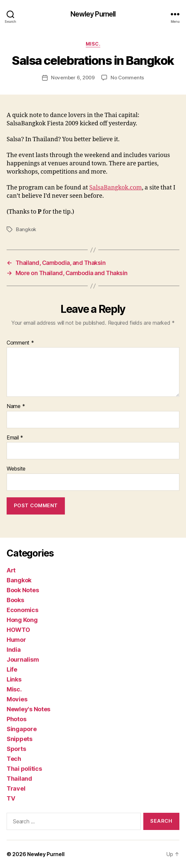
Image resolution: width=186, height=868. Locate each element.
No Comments (127, 78)
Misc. (93, 44)
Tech (14, 759)
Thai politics (24, 769)
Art (11, 570)
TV (11, 798)
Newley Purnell (93, 14)
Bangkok (26, 229)
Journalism (23, 660)
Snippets (20, 739)
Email (15, 438)
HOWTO (18, 630)
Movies (17, 699)
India (14, 650)
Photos (16, 719)
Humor (16, 640)
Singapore (22, 729)
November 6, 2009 (73, 78)
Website (16, 469)
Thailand (19, 779)
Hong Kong (22, 620)
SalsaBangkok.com (116, 188)
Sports (16, 749)
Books (15, 600)
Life (12, 669)
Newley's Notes (28, 709)
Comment (20, 343)
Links (14, 679)
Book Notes (23, 590)
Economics (23, 610)
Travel (16, 788)
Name (16, 406)
